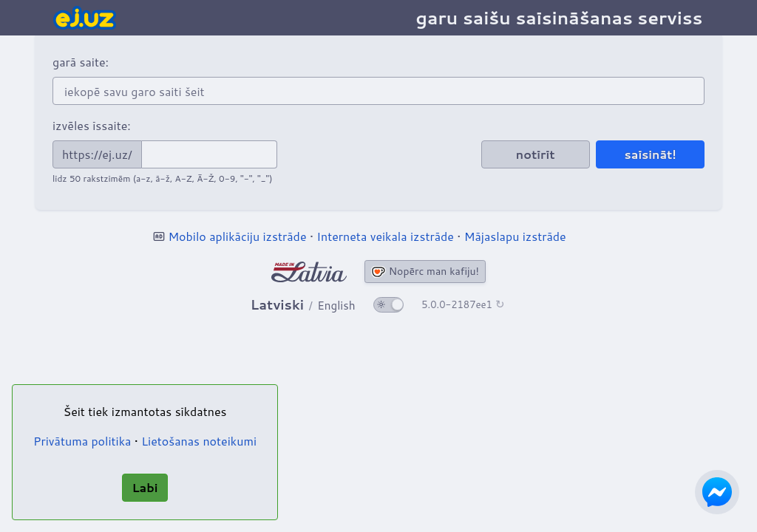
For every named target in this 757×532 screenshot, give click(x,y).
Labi (145, 487)
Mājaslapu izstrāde (515, 236)
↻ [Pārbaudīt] (500, 304)
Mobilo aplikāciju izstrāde (237, 236)
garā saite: (81, 62)
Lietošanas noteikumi (199, 441)
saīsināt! (651, 154)
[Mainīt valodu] (303, 305)
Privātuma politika (82, 441)
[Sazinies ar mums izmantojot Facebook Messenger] (717, 492)
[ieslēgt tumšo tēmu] (389, 305)
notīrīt (536, 154)
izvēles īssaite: (92, 125)
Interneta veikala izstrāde (385, 236)
